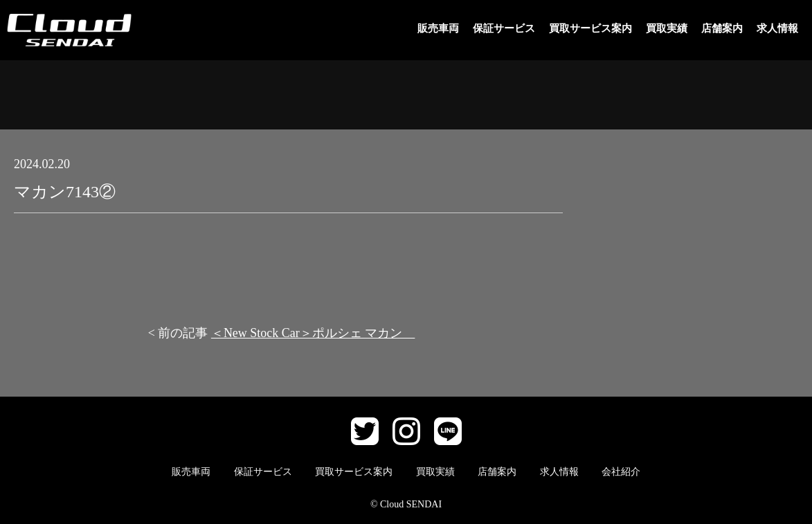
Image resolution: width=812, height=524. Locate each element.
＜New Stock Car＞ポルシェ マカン (313, 333)
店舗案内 (722, 28)
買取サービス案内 (590, 28)
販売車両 (438, 28)
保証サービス (504, 28)
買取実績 (667, 28)
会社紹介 (621, 472)
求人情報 (777, 28)
